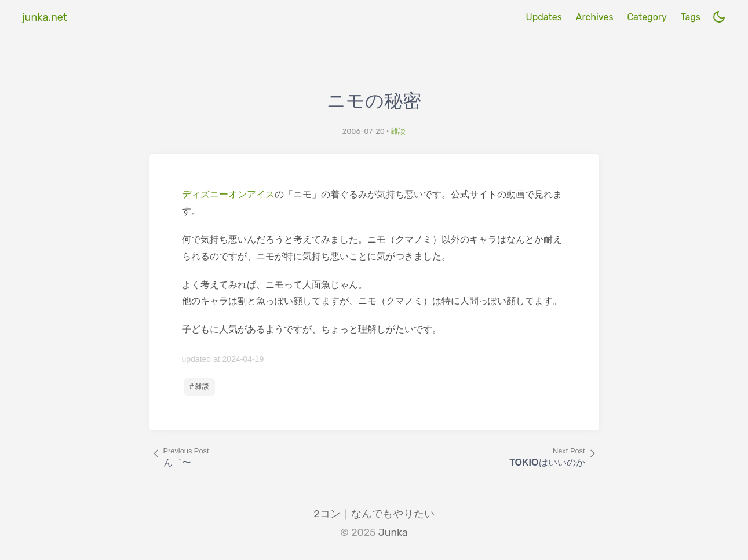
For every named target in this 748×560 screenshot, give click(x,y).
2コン (327, 514)
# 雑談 (199, 386)
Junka (393, 532)
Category (647, 17)
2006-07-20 (364, 131)
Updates (543, 17)
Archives (595, 17)
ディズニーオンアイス (228, 194)
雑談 (398, 131)
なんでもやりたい (393, 514)
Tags (691, 17)
